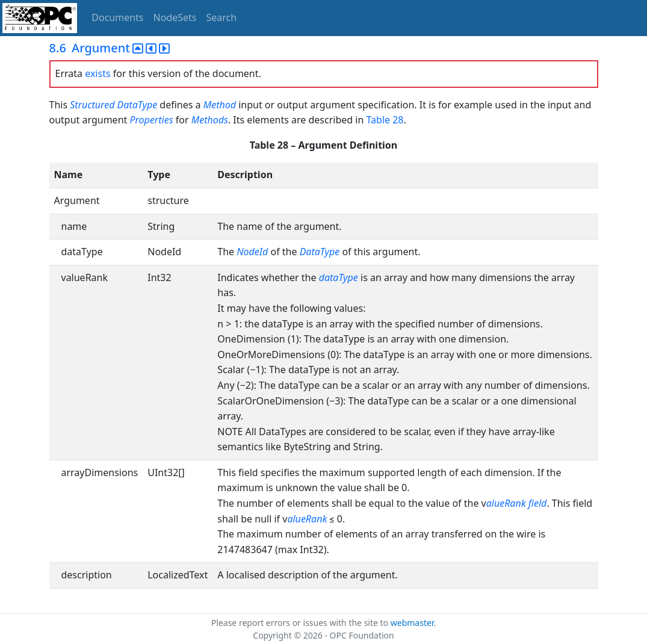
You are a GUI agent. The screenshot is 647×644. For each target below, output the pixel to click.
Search (222, 17)
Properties (151, 120)
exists (98, 73)
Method (220, 105)
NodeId (252, 252)
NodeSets (175, 17)
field (538, 503)
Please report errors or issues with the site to (301, 623)
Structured (92, 105)
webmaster (412, 623)
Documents (117, 17)
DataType (138, 105)
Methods (210, 120)
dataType (339, 277)
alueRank (506, 503)
